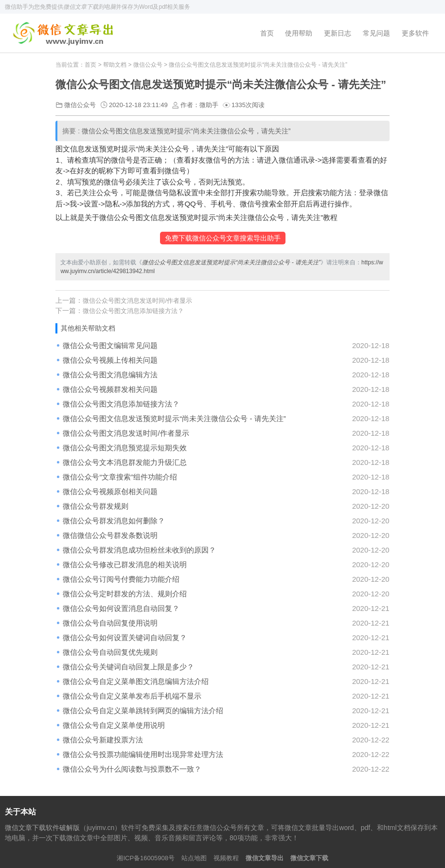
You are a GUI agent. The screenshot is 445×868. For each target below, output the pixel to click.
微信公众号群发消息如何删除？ (114, 521)
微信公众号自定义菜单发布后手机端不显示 (132, 696)
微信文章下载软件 (65, 33)
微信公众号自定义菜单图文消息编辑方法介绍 (136, 681)
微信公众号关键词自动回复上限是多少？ (128, 667)
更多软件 (415, 33)
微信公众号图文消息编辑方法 (110, 375)
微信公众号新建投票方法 (103, 740)
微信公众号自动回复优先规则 (110, 652)
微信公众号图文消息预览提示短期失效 (125, 448)
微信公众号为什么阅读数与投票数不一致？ (132, 769)
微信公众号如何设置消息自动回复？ (121, 608)
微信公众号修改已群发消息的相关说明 (125, 564)
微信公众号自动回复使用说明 (110, 623)
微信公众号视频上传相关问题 (110, 360)
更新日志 (338, 33)
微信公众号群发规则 (96, 506)
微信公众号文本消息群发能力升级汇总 (125, 462)
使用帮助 (299, 33)
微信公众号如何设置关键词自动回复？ (125, 637)
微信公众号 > (151, 65)
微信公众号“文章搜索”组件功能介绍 (120, 477)
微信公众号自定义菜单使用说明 (114, 725)
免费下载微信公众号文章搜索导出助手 (223, 238)
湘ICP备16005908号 (146, 858)
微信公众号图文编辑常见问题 (110, 345)
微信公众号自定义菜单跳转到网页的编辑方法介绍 (143, 711)
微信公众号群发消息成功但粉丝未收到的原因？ (139, 550)
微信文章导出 (265, 858)
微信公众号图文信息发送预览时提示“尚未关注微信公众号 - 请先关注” (174, 418)
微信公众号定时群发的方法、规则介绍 (125, 594)
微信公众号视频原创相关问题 (110, 491)
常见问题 (376, 33)
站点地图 (194, 858)
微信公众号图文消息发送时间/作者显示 (137, 301)
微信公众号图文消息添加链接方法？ (133, 311)
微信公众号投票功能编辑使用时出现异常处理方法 (143, 754)
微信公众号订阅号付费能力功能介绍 (121, 579)
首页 (267, 33)
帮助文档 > (118, 65)
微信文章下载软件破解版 (42, 828)
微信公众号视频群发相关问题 (110, 389)
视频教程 (226, 858)
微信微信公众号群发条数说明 (110, 535)
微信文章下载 (309, 858)
